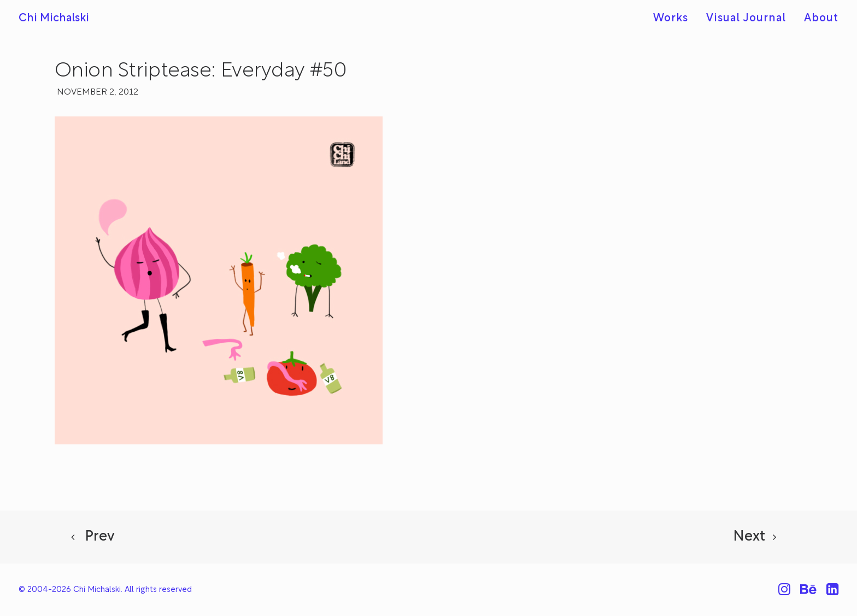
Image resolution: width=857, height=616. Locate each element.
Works (671, 19)
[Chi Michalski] (54, 19)
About (821, 19)
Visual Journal (746, 19)
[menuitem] (674, 19)
